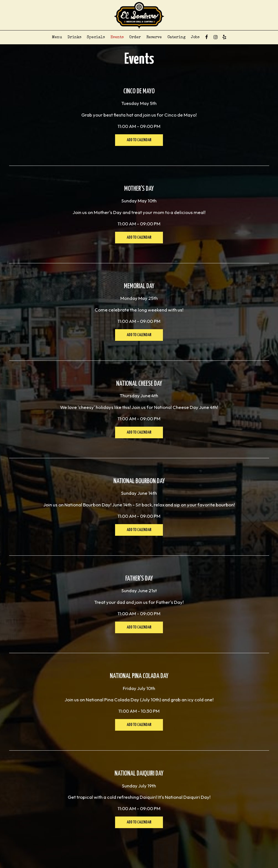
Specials (96, 37)
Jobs (195, 37)
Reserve (154, 37)
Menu (57, 37)
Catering (176, 37)
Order (135, 37)
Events (117, 37)
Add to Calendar (139, 140)
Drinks (74, 37)
